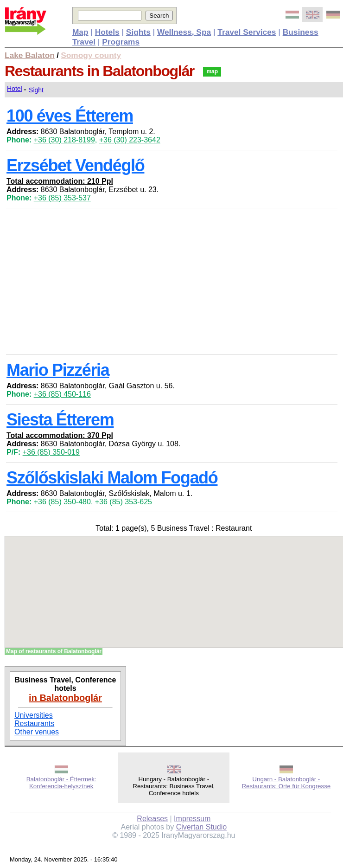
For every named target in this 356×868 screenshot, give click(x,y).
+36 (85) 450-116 (62, 394)
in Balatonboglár (65, 698)
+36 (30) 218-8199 (64, 140)
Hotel (15, 89)
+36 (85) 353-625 (124, 502)
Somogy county (91, 55)
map (212, 71)
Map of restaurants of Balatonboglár (54, 651)
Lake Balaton (30, 55)
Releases (152, 819)
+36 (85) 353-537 (62, 198)
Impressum (192, 819)
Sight (36, 90)
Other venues (37, 732)
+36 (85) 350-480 (62, 502)
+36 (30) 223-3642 (130, 140)
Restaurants (34, 723)
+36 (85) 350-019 (51, 452)
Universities (34, 715)
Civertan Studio (201, 827)
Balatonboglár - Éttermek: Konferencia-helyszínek (61, 783)
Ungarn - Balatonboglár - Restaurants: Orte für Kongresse (286, 783)
